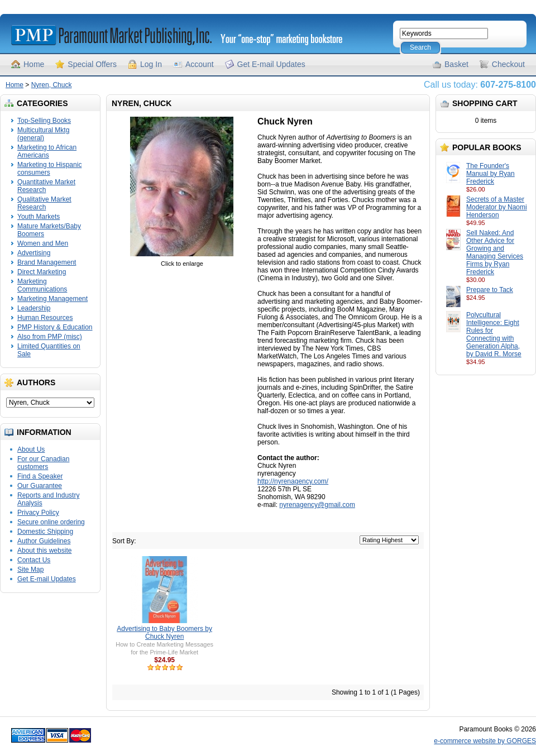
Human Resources (45, 318)
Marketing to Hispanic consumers (49, 169)
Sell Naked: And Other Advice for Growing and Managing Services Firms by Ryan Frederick (495, 252)
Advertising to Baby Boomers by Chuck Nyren (164, 633)
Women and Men (43, 243)
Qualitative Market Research (44, 203)
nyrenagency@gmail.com (317, 505)
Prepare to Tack (490, 290)
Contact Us (34, 560)
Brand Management (47, 262)
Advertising (34, 253)
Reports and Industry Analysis (48, 499)
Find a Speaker (40, 476)
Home (34, 64)
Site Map (30, 570)
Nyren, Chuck (52, 85)
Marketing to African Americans (47, 151)
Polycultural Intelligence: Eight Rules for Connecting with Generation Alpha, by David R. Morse (494, 334)
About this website (44, 551)
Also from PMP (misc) (50, 337)
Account (200, 64)
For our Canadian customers (43, 463)
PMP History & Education (55, 327)
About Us (31, 449)
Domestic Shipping (45, 532)
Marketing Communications (42, 285)
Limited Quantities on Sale (49, 350)
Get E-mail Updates (271, 64)
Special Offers (92, 64)
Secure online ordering (51, 522)
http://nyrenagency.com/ (293, 481)
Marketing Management (52, 299)
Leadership (34, 308)
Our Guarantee (40, 486)
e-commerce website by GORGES (485, 741)
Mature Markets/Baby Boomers (49, 230)
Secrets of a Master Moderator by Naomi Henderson (497, 207)
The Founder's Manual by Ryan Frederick (490, 174)
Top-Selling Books (44, 121)
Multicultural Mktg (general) (43, 134)
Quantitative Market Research (46, 186)
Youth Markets (39, 217)
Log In (151, 64)
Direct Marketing (42, 272)
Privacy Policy (38, 513)
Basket (456, 64)
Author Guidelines (44, 541)
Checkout (508, 64)
